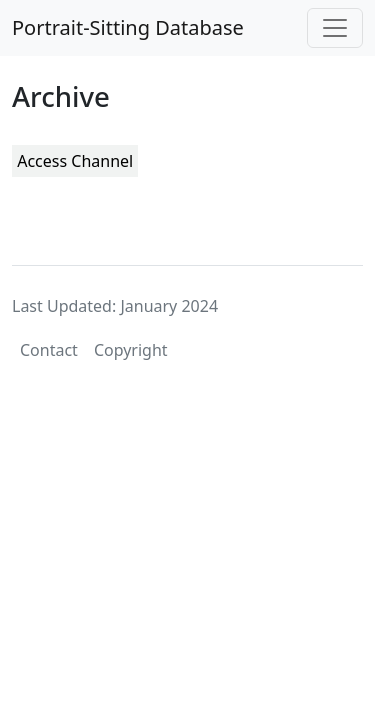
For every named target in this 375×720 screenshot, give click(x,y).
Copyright (131, 350)
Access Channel (75, 161)
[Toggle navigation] (335, 28)
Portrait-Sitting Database (128, 27)
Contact (49, 350)
